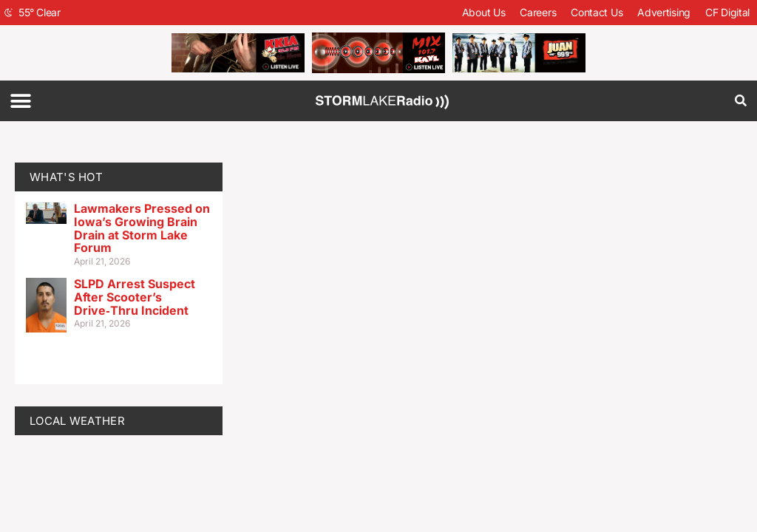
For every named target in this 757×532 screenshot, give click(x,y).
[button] (20, 101)
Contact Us (597, 12)
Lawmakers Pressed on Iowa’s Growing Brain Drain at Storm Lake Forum (142, 228)
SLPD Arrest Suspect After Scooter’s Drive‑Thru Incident (135, 297)
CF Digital (727, 12)
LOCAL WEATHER (77, 421)
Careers (538, 12)
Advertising (664, 12)
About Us (484, 12)
